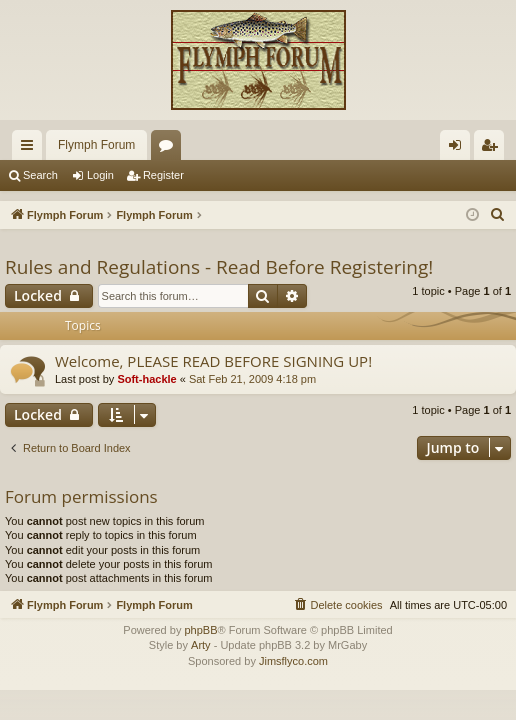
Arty (201, 645)
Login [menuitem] (459, 149)
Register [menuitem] (493, 149)
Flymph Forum (96, 145)
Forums (170, 149)
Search (40, 175)
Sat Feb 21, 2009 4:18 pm (252, 379)
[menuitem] (498, 215)
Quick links (31, 149)
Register (163, 175)
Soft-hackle (146, 379)
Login (100, 175)
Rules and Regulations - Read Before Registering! (219, 267)
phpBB (200, 630)
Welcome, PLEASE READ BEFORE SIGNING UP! (213, 361)
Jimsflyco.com (293, 661)
